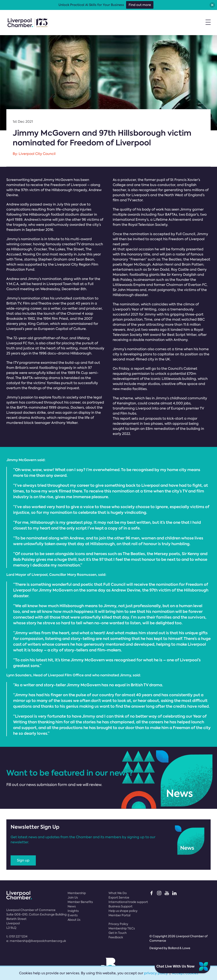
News (72, 906)
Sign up (23, 860)
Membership (77, 893)
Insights (73, 911)
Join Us (73, 897)
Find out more (140, 5)
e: (36, 941)
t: (17, 936)
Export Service (119, 897)
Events (73, 915)
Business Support (120, 906)
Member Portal (119, 915)
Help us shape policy (123, 911)
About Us (74, 920)
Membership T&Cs (122, 928)
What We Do (118, 893)
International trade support (128, 902)
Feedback (116, 937)
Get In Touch (118, 933)
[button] (212, 5)
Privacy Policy (118, 924)
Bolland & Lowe (179, 948)
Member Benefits (80, 902)
